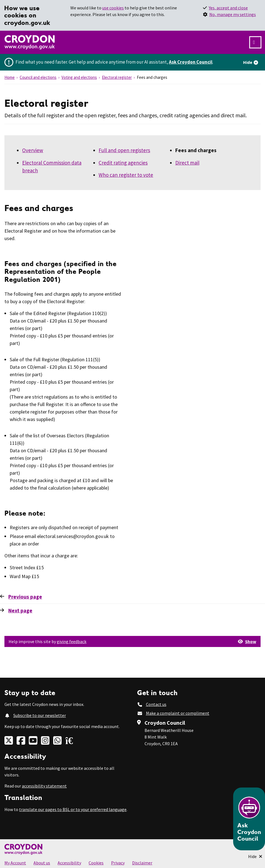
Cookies (96, 863)
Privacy (118, 863)
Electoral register (117, 77)
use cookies (113, 8)
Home (10, 77)
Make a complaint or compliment (178, 713)
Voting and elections (79, 77)
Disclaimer (142, 863)
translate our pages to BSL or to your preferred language (73, 809)
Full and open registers (124, 150)
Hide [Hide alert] (248, 62)
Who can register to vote (126, 175)
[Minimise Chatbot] (255, 856)
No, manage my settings (233, 14)
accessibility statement (44, 786)
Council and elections (38, 77)
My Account (15, 863)
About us (42, 863)
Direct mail (187, 163)
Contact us (156, 704)
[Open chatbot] (249, 819)
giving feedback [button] (72, 641)
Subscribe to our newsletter (40, 715)
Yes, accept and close (228, 8)
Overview (33, 150)
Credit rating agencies (123, 163)
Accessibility (69, 863)
